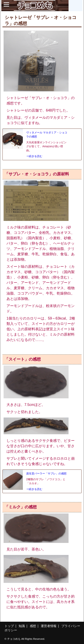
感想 (33, 626)
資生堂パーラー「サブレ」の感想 (46, 474)
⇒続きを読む (34, 156)
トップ (9, 626)
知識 (22, 626)
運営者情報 (49, 626)
